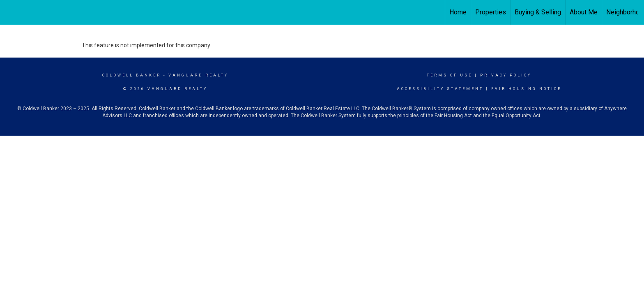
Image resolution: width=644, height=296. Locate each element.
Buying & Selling (538, 12)
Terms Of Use (450, 75)
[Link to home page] (10, 12)
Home (458, 12)
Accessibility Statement (440, 89)
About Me (584, 12)
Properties (491, 12)
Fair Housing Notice (526, 89)
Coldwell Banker (132, 75)
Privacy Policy (506, 75)
